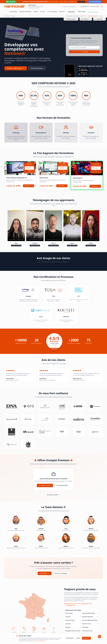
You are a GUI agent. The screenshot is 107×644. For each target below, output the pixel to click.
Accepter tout (86, 638)
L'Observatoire (71, 12)
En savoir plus (29, 186)
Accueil (13, 16)
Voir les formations (37, 68)
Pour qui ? (43, 12)
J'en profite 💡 (81, 2)
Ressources (62, 12)
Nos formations (14, 12)
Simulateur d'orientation (25, 12)
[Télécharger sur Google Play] (90, 74)
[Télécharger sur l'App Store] (90, 70)
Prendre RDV (45, 573)
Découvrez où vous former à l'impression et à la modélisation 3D (79, 604)
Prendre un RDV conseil (16, 68)
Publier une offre (45, 485)
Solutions (36, 12)
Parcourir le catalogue (61, 573)
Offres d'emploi (82, 12)
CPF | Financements (52, 12)
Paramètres (70, 638)
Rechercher (84, 52)
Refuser (78, 638)
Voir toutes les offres (62, 485)
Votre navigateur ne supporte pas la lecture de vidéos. (16, 226)
